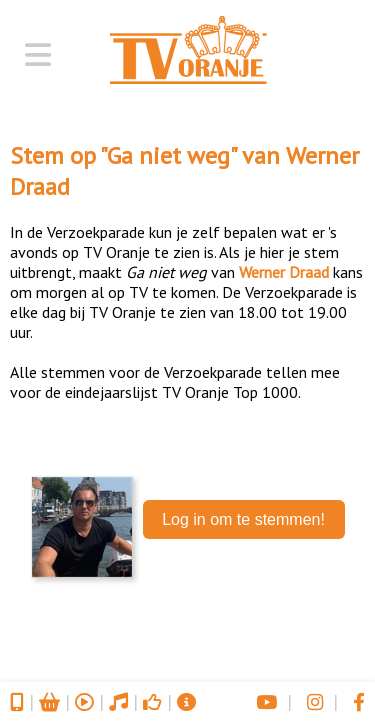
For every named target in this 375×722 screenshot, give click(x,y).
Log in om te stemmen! (243, 519)
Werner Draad (284, 272)
